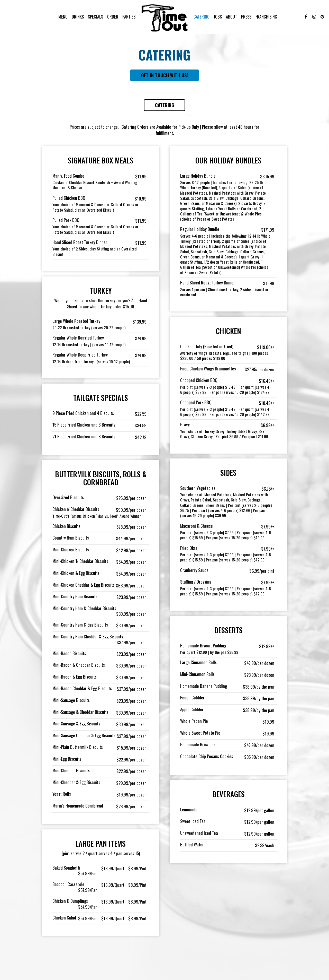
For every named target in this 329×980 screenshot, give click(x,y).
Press (246, 17)
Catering (202, 17)
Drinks (78, 17)
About (231, 17)
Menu (63, 17)
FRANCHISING (266, 17)
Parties (129, 17)
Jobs (218, 17)
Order (113, 17)
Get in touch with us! (164, 75)
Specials (95, 17)
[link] (164, 17)
